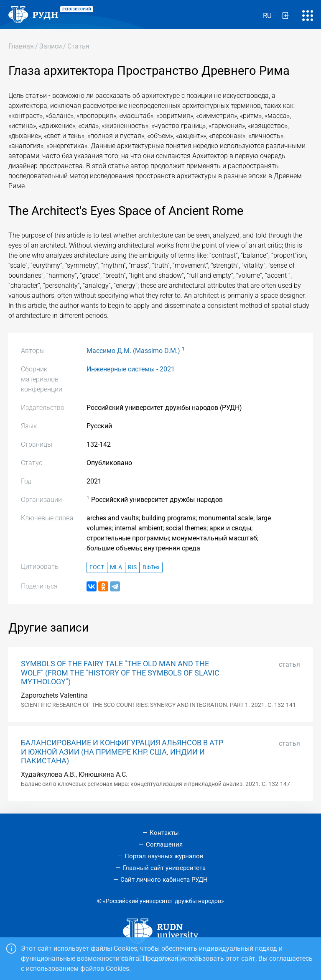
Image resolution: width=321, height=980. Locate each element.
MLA (116, 567)
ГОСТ (97, 567)
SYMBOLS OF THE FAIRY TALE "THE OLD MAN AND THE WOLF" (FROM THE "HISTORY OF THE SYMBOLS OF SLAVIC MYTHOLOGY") (120, 673)
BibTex (151, 567)
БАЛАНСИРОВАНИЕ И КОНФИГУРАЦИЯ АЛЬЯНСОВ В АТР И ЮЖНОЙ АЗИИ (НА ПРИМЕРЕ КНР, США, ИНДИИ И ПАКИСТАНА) (122, 752)
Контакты (164, 833)
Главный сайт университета (164, 868)
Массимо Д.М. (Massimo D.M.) (133, 351)
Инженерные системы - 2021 (131, 369)
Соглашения (164, 844)
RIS (132, 567)
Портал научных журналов (164, 856)
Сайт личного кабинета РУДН (164, 880)
